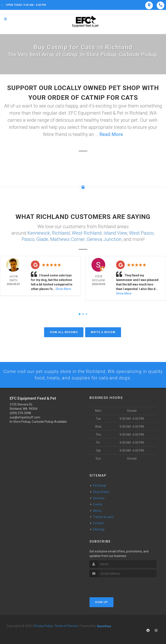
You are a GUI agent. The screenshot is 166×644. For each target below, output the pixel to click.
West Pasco (141, 233)
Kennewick (39, 233)
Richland (61, 233)
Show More (63, 288)
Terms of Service (66, 626)
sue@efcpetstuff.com (25, 417)
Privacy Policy (43, 626)
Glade (42, 239)
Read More (111, 134)
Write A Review (103, 332)
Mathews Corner (67, 239)
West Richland (87, 233)
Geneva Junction (104, 239)
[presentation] (113, 585)
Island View (115, 233)
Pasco (28, 239)
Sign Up (101, 602)
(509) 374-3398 (20, 413)
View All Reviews (64, 332)
